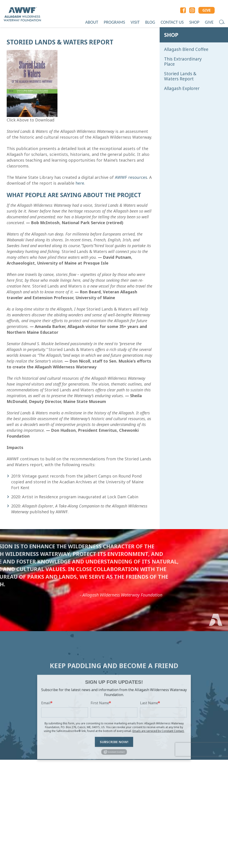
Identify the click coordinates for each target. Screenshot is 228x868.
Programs (114, 22)
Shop (194, 22)
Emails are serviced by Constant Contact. (158, 765)
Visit (135, 22)
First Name (100, 737)
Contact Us (172, 22)
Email (46, 737)
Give (209, 22)
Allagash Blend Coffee (186, 49)
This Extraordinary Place (183, 62)
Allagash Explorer (182, 89)
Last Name (149, 737)
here (80, 183)
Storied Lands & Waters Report (180, 76)
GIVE (207, 10)
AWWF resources (131, 177)
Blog (150, 22)
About (92, 22)
